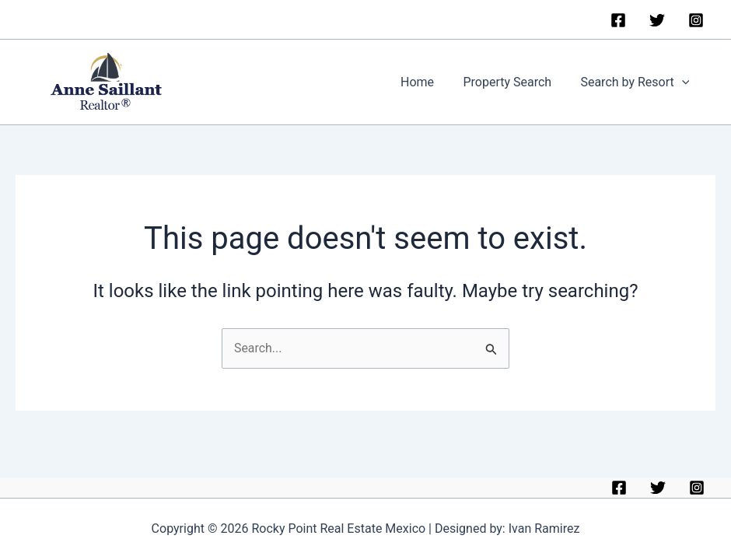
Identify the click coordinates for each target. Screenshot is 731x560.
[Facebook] (618, 20)
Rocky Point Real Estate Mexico (280, 83)
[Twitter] (657, 20)
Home (427, 83)
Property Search (513, 83)
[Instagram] (696, 20)
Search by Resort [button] (637, 83)
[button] (684, 83)
